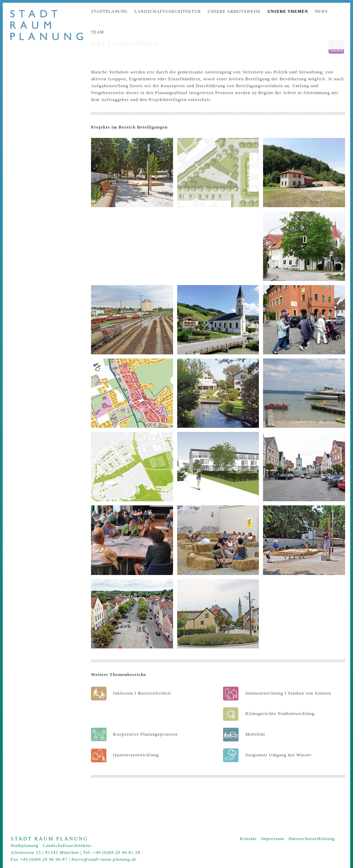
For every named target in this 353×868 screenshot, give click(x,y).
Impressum (273, 839)
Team (98, 32)
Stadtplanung (109, 11)
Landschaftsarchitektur (168, 11)
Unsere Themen (288, 11)
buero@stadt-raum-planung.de (104, 859)
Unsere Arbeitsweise (234, 11)
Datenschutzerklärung (312, 839)
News (321, 11)
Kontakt (248, 839)
